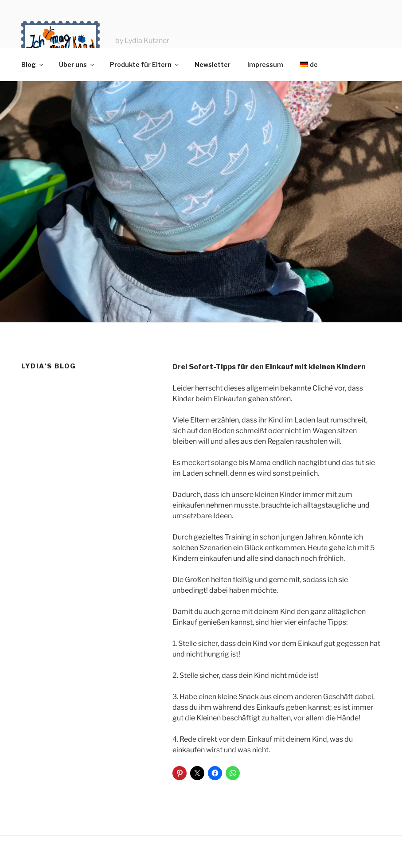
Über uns (77, 65)
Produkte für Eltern (145, 65)
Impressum (265, 65)
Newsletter (213, 65)
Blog (33, 65)
